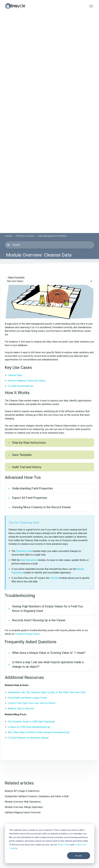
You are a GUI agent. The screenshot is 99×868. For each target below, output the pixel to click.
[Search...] (49, 245)
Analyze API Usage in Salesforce (22, 791)
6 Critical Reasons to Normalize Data (27, 738)
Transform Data (24, 551)
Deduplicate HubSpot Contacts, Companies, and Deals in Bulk (37, 796)
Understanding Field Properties (32, 488)
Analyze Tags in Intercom (21, 708)
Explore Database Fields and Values (27, 381)
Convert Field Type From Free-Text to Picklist (32, 703)
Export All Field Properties (30, 498)
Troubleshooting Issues (27, 634)
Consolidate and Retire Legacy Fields (27, 698)
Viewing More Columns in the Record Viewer (42, 507)
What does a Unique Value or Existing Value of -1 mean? (49, 653)
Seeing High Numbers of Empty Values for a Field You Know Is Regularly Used (47, 609)
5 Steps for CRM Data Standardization (28, 727)
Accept (79, 856)
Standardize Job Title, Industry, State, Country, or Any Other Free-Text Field (47, 692)
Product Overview (25, 236)
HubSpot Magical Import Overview (23, 812)
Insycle (9, 236)
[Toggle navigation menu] (91, 6)
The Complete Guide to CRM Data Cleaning (30, 722)
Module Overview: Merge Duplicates (24, 807)
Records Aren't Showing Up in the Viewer (39, 620)
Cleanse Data (15, 375)
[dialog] (49, 844)
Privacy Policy (64, 845)
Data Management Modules (52, 236)
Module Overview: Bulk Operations (23, 802)
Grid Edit (54, 578)
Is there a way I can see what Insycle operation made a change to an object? (48, 664)
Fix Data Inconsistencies (21, 386)
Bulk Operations (29, 560)
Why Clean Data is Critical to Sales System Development (37, 732)
